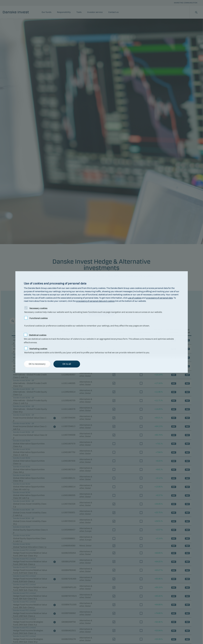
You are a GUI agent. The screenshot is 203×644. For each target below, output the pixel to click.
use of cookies (135, 298)
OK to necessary (37, 364)
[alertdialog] (102, 322)
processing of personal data (159, 298)
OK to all (67, 364)
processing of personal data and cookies (95, 301)
